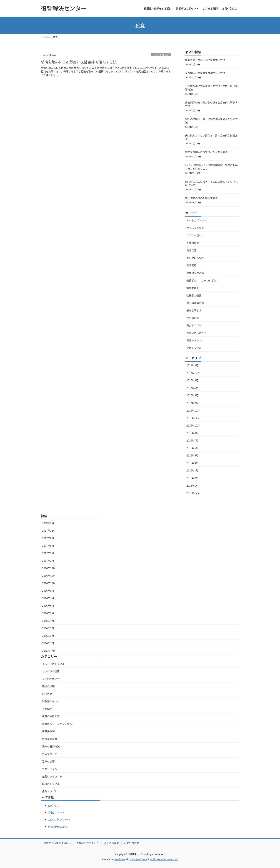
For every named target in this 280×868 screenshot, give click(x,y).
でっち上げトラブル (198, 220)
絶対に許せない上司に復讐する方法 (205, 60)
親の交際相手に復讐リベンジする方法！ (208, 152)
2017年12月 (193, 373)
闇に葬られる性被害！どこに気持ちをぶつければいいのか (211, 183)
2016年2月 (192, 478)
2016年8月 (192, 433)
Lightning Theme (139, 859)
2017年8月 (192, 380)
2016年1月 (192, 486)
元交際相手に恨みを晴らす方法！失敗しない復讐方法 (211, 88)
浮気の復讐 (193, 318)
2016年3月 (192, 470)
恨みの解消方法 (195, 303)
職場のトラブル (195, 340)
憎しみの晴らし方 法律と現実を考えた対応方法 (211, 121)
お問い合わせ (132, 843)
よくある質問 (111, 843)
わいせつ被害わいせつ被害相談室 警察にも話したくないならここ (211, 167)
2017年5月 (192, 388)
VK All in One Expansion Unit (164, 859)
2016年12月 (193, 410)
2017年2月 (192, 403)
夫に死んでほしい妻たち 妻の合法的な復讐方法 (211, 137)
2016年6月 (192, 448)
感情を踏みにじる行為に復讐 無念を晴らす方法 (79, 62)
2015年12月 (193, 493)
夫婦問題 (191, 265)
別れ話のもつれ (195, 258)
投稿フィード (57, 813)
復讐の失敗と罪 (195, 273)
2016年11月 (193, 418)
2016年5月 (192, 455)
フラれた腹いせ (161, 55)
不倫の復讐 (193, 243)
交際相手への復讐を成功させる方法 (205, 73)
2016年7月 (192, 440)
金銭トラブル (194, 348)
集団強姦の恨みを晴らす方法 (201, 198)
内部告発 (191, 250)
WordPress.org (58, 826)
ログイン (54, 806)
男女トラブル (194, 325)
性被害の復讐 (194, 295)
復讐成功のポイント (87, 843)
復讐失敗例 (193, 288)
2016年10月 (193, 425)
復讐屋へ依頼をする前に (57, 843)
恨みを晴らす (194, 310)
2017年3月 (192, 395)
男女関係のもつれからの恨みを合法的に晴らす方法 (211, 104)
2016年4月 (192, 463)
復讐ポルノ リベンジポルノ (203, 280)
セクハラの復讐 (195, 228)
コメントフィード (59, 819)
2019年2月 (192, 365)
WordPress (120, 859)
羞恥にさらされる (196, 333)
